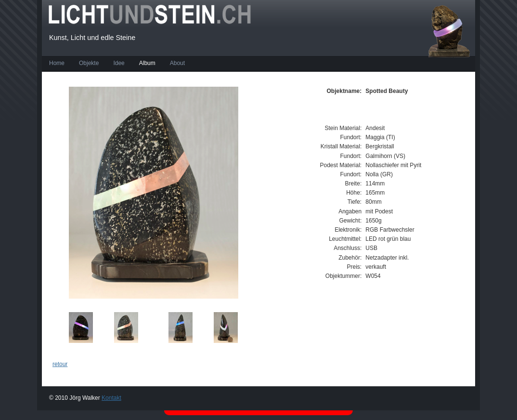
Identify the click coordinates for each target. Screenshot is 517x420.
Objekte (89, 63)
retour (60, 364)
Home (57, 63)
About (177, 63)
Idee (119, 63)
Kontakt (111, 398)
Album (147, 63)
